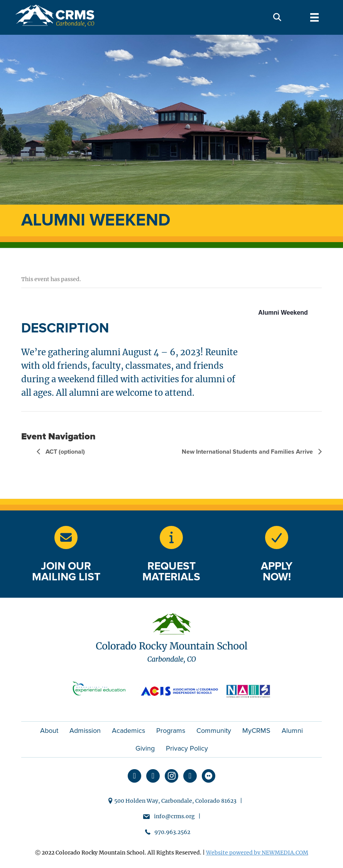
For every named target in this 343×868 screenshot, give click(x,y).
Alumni (292, 731)
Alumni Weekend (283, 313)
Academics (128, 731)
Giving (145, 748)
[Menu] (314, 17)
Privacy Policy (187, 748)
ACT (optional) (64, 452)
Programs (171, 731)
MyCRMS (256, 731)
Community (214, 731)
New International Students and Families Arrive (248, 452)
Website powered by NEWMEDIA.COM (257, 853)
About (49, 731)
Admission (85, 731)
